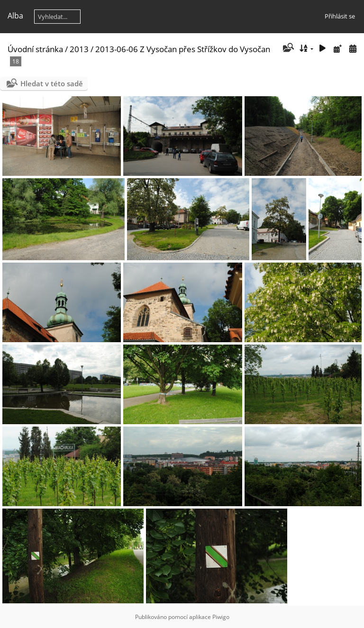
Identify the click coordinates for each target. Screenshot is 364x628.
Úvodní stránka (35, 49)
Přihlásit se (340, 16)
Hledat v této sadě (52, 83)
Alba (15, 16)
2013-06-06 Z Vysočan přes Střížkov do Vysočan (183, 49)
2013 (79, 49)
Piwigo (221, 617)
